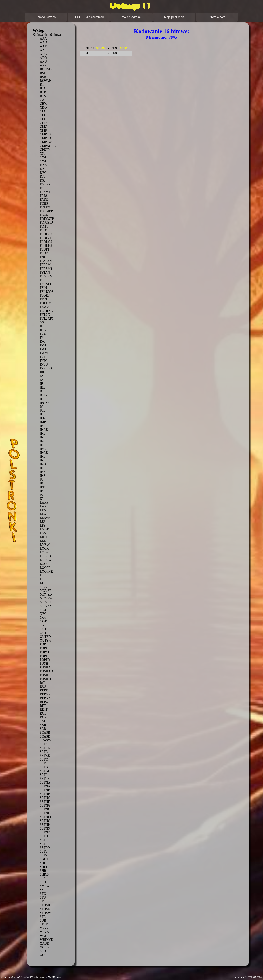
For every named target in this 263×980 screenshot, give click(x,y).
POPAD (45, 652)
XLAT (44, 951)
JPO (43, 491)
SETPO (45, 848)
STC (43, 894)
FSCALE (46, 284)
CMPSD (45, 138)
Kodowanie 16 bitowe (47, 35)
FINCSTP (46, 223)
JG (42, 407)
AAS (43, 50)
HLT (43, 326)
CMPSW (46, 142)
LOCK (44, 549)
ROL (43, 713)
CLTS (44, 123)
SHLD (44, 867)
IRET (43, 372)
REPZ (44, 702)
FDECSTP (47, 219)
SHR (43, 871)
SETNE (45, 802)
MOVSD (46, 595)
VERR (44, 928)
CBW (44, 104)
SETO (44, 836)
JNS (43, 472)
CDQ (43, 108)
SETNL (45, 813)
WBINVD (47, 940)
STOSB (45, 905)
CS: (42, 154)
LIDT (44, 537)
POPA (44, 648)
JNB (43, 433)
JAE (43, 380)
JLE (42, 418)
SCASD (45, 736)
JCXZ (44, 395)
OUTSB (45, 633)
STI (42, 901)
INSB (44, 345)
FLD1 (44, 230)
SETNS (45, 828)
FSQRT (45, 295)
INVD (44, 364)
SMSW (45, 886)
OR (42, 625)
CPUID (45, 150)
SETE (44, 763)
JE (41, 399)
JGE (43, 410)
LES (43, 522)
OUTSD (45, 637)
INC (43, 341)
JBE (43, 387)
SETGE (45, 771)
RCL (43, 683)
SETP (44, 840)
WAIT (44, 936)
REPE (44, 690)
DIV (43, 177)
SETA (44, 744)
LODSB (45, 552)
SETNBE (46, 794)
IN (42, 338)
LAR (43, 506)
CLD (43, 115)
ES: (42, 188)
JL (41, 414)
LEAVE (45, 518)
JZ (41, 499)
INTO (44, 361)
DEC (43, 173)
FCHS (44, 203)
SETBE (45, 756)
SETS (44, 851)
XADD (45, 943)
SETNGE (46, 809)
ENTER (45, 184)
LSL (43, 575)
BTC (43, 88)
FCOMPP (46, 211)
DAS (43, 169)
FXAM (45, 307)
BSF (43, 73)
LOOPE (45, 568)
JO (42, 480)
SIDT (43, 878)
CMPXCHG (48, 146)
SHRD (44, 874)
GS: (42, 322)
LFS (43, 526)
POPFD (45, 660)
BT (42, 85)
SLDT (44, 882)
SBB (43, 729)
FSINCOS (47, 292)
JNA (43, 426)
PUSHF (45, 675)
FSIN (43, 288)
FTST (44, 299)
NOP (43, 618)
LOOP (44, 564)
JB (42, 384)
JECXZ (45, 403)
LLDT (44, 541)
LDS (43, 510)
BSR (43, 77)
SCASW (45, 740)
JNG (43, 449)
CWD (44, 157)
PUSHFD (46, 679)
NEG (43, 614)
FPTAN (45, 272)
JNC (43, 441)
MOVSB (46, 591)
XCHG (44, 947)
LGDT (44, 529)
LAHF (44, 503)
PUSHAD (46, 671)
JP (41, 483)
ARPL (44, 65)
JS (41, 495)
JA (42, 376)
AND (43, 62)
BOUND (46, 69)
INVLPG (46, 368)
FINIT (44, 226)
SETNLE (46, 817)
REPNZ (45, 698)
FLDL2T (46, 238)
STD (43, 897)
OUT (43, 629)
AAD (43, 42)
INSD (44, 349)
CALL (44, 100)
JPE (42, 487)
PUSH (44, 664)
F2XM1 (45, 192)
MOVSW (46, 598)
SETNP (45, 825)
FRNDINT (47, 276)
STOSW (45, 913)
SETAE (45, 748)
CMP (43, 131)
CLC (43, 111)
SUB (43, 920)
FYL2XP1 (47, 318)
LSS (43, 579)
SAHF (44, 721)
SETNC (45, 798)
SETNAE (46, 786)
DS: (42, 180)
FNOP (44, 257)
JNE (43, 445)
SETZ (44, 855)
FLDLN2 (46, 246)
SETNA (45, 782)
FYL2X (45, 315)
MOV (44, 587)
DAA (43, 165)
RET (43, 706)
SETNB (45, 790)
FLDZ (44, 253)
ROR (43, 717)
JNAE (44, 430)
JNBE (44, 437)
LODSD (45, 556)
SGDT (44, 859)
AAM (44, 46)
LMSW (45, 545)
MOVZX (46, 606)
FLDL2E (46, 234)
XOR (43, 955)
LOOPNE (46, 572)
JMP (43, 422)
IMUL (44, 334)
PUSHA (45, 667)
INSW (44, 353)
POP (43, 644)
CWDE (45, 161)
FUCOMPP (47, 303)
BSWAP (45, 81)
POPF (44, 656)
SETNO (45, 821)
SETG (44, 767)
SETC (44, 759)
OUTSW (46, 641)
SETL (44, 775)
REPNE (45, 694)
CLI (42, 119)
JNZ (43, 476)
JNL (43, 456)
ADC (43, 54)
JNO (43, 464)
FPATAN (46, 261)
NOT (43, 621)
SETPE (45, 844)
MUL (43, 610)
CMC (43, 127)
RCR (43, 687)
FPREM (45, 265)
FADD (44, 200)
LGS (43, 533)
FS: (42, 280)
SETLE (45, 779)
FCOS (44, 215)
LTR (43, 583)
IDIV (43, 330)
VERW (45, 932)
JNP (43, 468)
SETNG (45, 805)
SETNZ (45, 832)
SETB (44, 752)
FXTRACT (47, 311)
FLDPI (44, 249)
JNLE (44, 460)
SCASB (45, 733)
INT (43, 357)
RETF (44, 710)
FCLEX (45, 207)
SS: (42, 890)
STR (43, 917)
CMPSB (45, 134)
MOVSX (46, 602)
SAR (43, 725)
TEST (44, 924)
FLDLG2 (46, 242)
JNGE (44, 453)
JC (42, 391)
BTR (43, 92)
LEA (43, 514)
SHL (43, 863)
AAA (43, 39)
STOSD (45, 909)
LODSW (46, 560)
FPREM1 (46, 269)
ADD (43, 58)
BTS (43, 96)
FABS (44, 196)
